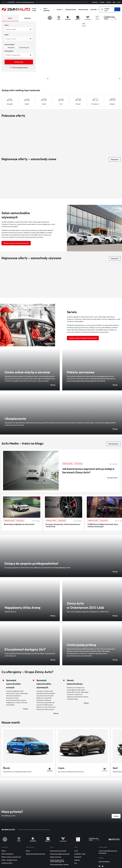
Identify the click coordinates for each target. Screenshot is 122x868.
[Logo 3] (78, 18)
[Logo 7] (111, 25)
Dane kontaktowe (104, 862)
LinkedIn (109, 2)
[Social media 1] (102, 866)
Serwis (60, 10)
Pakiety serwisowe (56, 857)
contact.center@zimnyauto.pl (25, 2)
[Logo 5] (97, 18)
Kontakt (94, 10)
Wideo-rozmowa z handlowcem (11, 857)
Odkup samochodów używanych (36, 854)
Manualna (9, 48)
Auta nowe (37, 10)
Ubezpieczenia (71, 10)
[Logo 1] (59, 18)
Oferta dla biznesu (7, 854)
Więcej (116, 816)
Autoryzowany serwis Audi (58, 851)
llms (76, 863)
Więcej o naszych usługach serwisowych (83, 338)
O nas (119, 2)
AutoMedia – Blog (80, 854)
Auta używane (49, 10)
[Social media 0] (99, 866)
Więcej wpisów (113, 444)
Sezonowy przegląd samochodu (60, 854)
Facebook (95, 2)
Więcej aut (115, 159)
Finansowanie (83, 10)
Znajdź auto (105, 10)
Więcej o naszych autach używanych (16, 243)
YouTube (102, 2)
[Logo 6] (110, 18)
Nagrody (77, 860)
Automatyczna (22, 48)
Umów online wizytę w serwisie (59, 865)
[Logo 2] (68, 18)
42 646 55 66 (11, 2)
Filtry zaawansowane (19, 68)
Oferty (4, 851)
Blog (114, 2)
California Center (7, 863)
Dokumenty (78, 857)
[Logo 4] (88, 18)
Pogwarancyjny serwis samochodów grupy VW (57, 861)
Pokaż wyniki (19, 62)
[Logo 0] (50, 18)
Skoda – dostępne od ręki (9, 860)
